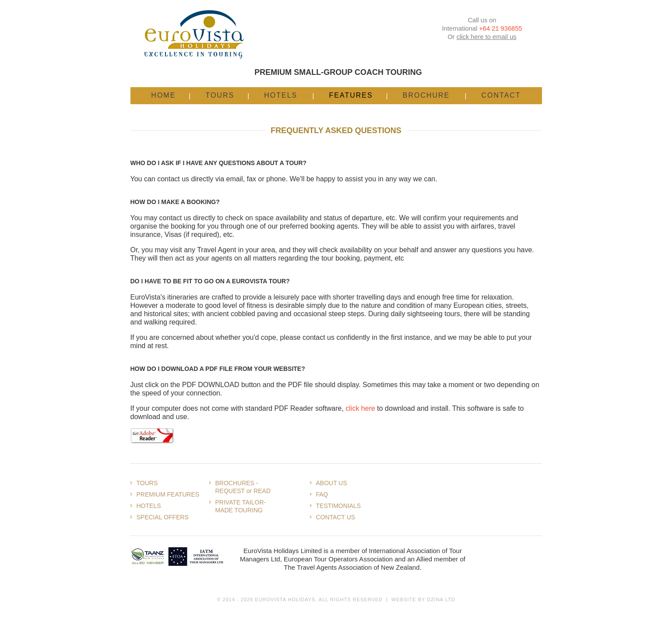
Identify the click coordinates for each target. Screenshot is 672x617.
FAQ (322, 494)
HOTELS (149, 506)
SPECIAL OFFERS (163, 517)
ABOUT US (332, 483)
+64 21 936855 (500, 28)
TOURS (147, 483)
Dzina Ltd (441, 599)
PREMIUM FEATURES (168, 494)
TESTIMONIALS (339, 506)
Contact (501, 95)
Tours (220, 95)
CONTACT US (336, 517)
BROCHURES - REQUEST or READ (243, 487)
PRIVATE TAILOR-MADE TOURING (241, 506)
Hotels (281, 95)
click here (360, 408)
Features (351, 95)
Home (163, 95)
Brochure (426, 95)
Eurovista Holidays (285, 599)
